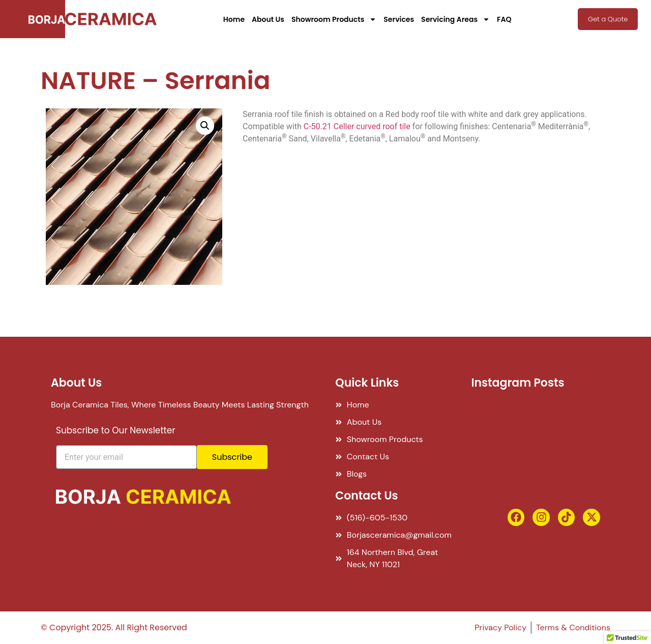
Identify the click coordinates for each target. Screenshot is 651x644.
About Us (268, 19)
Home (234, 19)
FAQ (504, 19)
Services (399, 19)
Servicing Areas (455, 19)
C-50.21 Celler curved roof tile (357, 126)
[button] (205, 126)
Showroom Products (334, 19)
